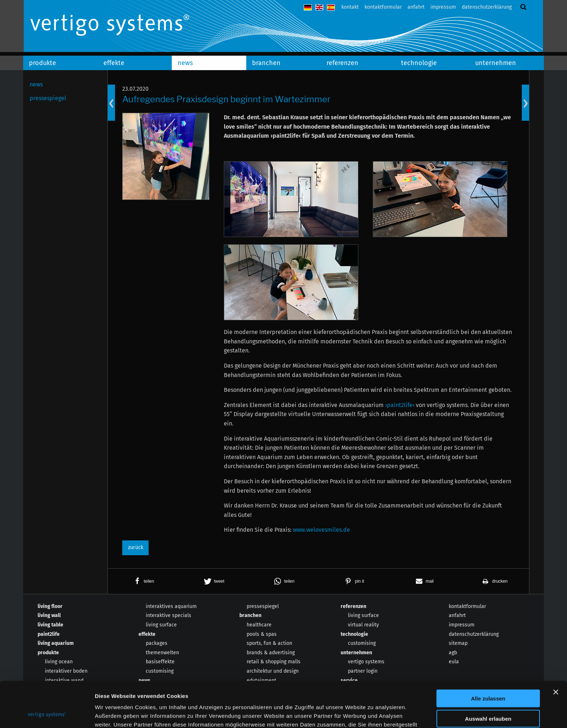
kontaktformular (383, 7)
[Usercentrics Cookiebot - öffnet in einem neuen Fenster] (47, 714)
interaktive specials (169, 615)
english (319, 7)
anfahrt (416, 7)
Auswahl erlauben (488, 676)
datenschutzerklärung (487, 7)
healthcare (259, 625)
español (331, 7)
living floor (50, 606)
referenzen (342, 63)
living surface (161, 625)
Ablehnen (488, 696)
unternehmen (496, 63)
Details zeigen (385, 714)
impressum (443, 7)
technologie (419, 63)
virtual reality (363, 625)
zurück (136, 547)
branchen (266, 63)
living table (50, 625)
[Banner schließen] (556, 649)
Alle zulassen (488, 656)
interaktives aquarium (171, 606)
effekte (114, 63)
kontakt (350, 7)
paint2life (49, 634)
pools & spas (262, 634)
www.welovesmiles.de (321, 530)
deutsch (308, 7)
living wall (49, 615)
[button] (143, 581)
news (185, 63)
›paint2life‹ (400, 405)
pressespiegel (48, 98)
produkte (42, 63)
